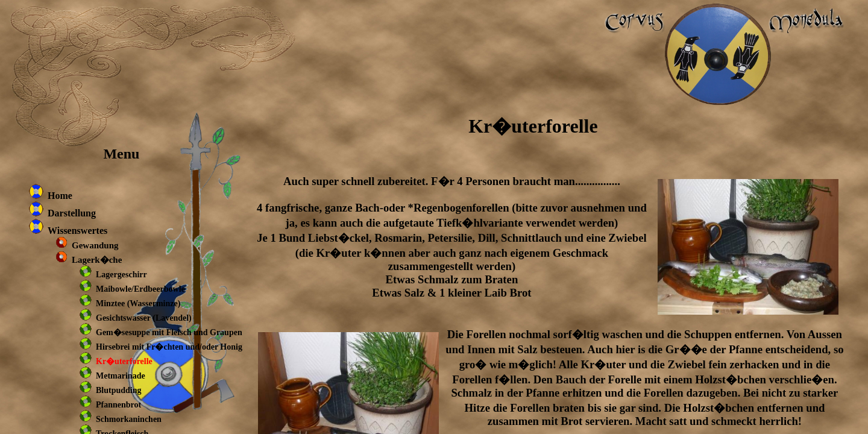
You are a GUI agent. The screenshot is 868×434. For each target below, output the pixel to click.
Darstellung (72, 213)
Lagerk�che (97, 260)
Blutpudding (119, 390)
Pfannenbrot (118, 405)
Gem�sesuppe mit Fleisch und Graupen (169, 332)
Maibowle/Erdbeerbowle (140, 289)
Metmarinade (121, 376)
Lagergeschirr (121, 275)
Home (60, 196)
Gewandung (95, 245)
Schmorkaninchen (129, 419)
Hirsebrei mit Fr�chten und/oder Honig (169, 347)
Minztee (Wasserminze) (138, 303)
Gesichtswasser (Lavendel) (144, 318)
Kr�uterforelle (124, 361)
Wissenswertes (77, 231)
